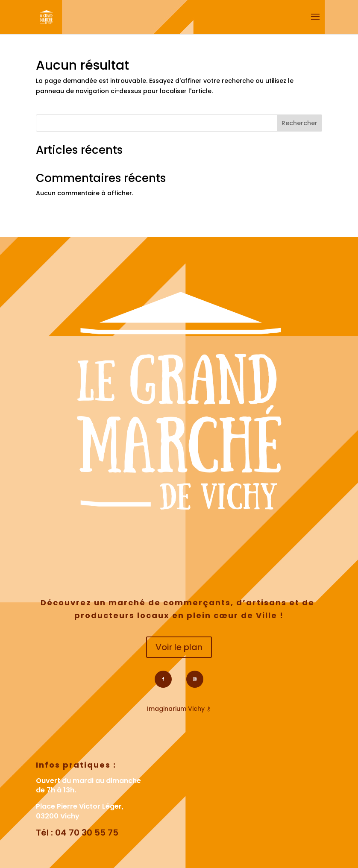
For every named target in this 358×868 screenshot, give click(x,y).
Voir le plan (179, 647)
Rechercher (299, 123)
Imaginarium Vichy (176, 709)
